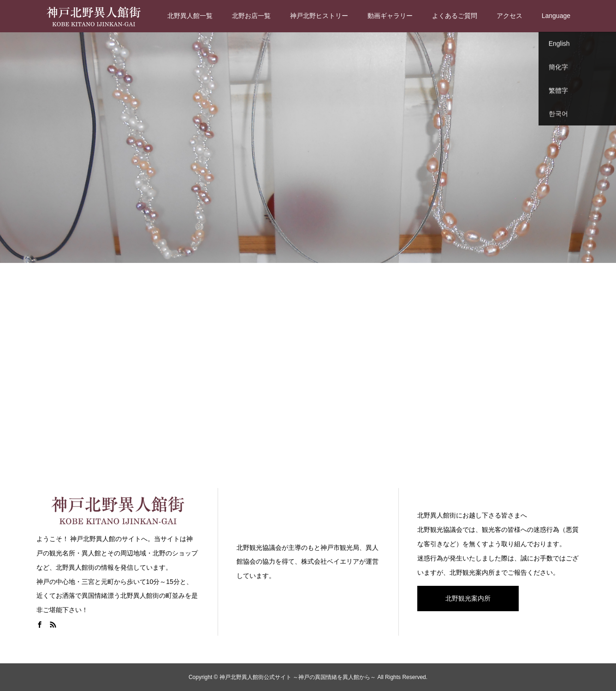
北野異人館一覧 (190, 16)
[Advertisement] (308, 374)
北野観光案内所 (468, 598)
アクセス (509, 16)
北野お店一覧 (251, 16)
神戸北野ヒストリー (319, 16)
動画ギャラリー (390, 16)
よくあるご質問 (455, 16)
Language (556, 16)
